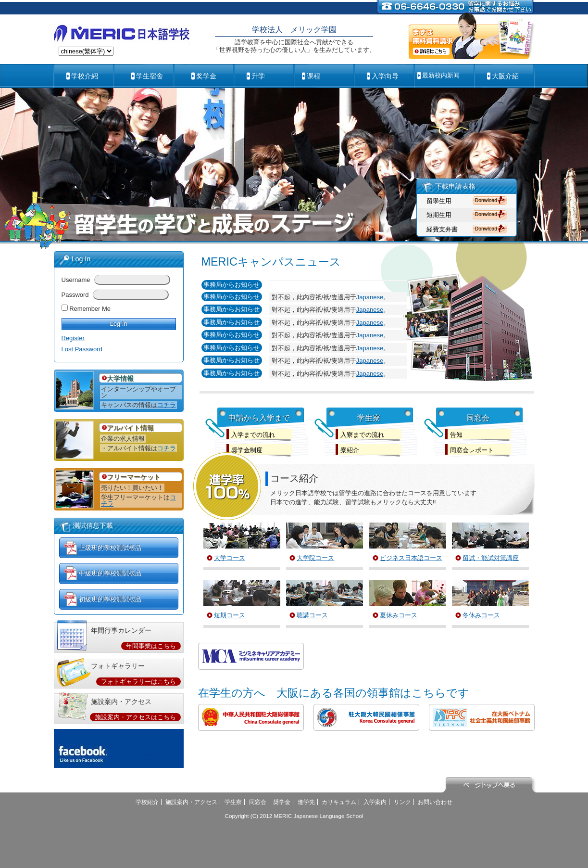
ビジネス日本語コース (411, 558)
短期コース (230, 615)
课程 (313, 76)
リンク (402, 802)
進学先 (306, 802)
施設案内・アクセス (191, 802)
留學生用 (439, 201)
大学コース (230, 558)
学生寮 (233, 802)
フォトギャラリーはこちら (138, 682)
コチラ (167, 405)
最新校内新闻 (441, 75)
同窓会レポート (472, 450)
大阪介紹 (505, 76)
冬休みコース (481, 615)
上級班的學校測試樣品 (110, 548)
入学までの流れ (253, 435)
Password (75, 295)
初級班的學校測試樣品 (110, 599)
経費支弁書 (442, 229)
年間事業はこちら (151, 646)
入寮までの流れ (362, 435)
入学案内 (375, 802)
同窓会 (258, 802)
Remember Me (90, 309)
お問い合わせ (435, 802)
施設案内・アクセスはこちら (135, 717)
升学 (258, 76)
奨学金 (282, 802)
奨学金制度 (247, 450)
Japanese (370, 297)
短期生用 (439, 215)
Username (76, 280)
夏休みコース (399, 615)
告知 (456, 435)
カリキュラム (339, 802)
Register (73, 338)
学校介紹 (85, 76)
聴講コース (312, 615)
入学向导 (385, 76)
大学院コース (315, 558)
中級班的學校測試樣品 (110, 573)
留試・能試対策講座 (491, 558)
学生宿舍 (150, 76)
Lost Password (82, 349)
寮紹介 (350, 450)
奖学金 (206, 76)
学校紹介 (147, 802)
